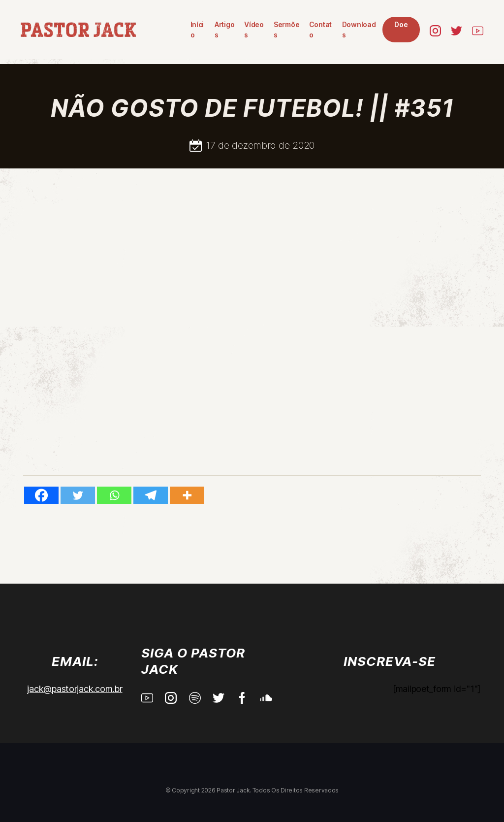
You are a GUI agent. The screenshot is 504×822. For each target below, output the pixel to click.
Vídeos (209, 30)
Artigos (178, 30)
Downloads (319, 30)
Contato (279, 30)
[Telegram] (151, 495)
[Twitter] (78, 495)
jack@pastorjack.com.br (75, 689)
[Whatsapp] (114, 495)
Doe (362, 30)
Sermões (243, 30)
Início (150, 30)
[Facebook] (41, 495)
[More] (187, 495)
